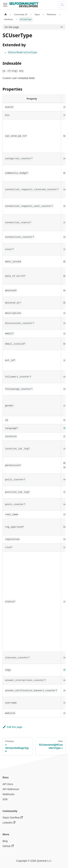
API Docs (8, 784)
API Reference (11, 789)
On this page (12, 27)
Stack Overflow (13, 818)
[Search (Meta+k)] (62, 5)
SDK (5, 799)
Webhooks (9, 794)
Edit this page (12, 727)
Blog (5, 841)
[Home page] (6, 15)
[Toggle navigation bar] (5, 5)
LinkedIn (9, 823)
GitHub (8, 846)
